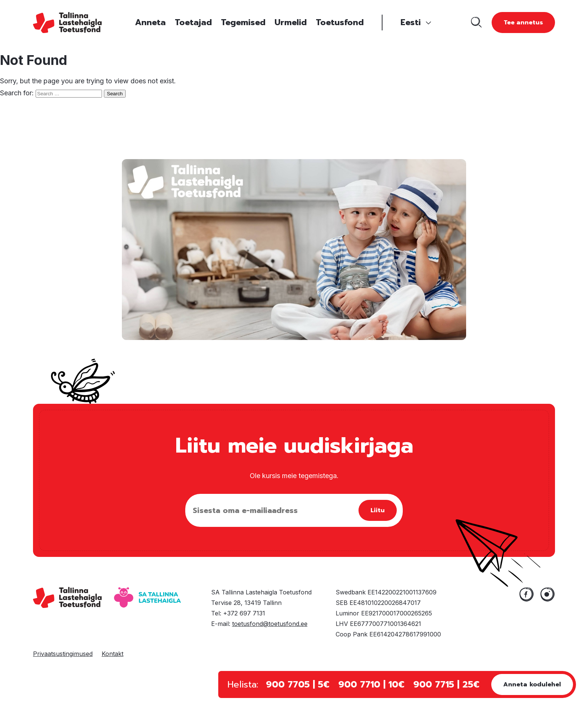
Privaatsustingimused (63, 654)
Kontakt (112, 654)
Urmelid (291, 22)
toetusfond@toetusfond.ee (270, 624)
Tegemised (243, 22)
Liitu (378, 510)
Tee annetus (523, 23)
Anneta (150, 22)
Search (115, 94)
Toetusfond (340, 22)
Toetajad (193, 22)
